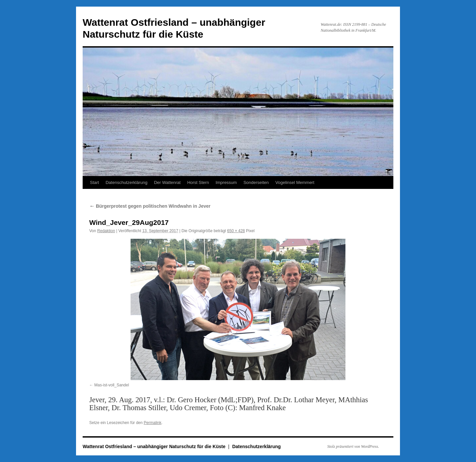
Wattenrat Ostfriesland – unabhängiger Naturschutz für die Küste (155, 446)
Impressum (226, 182)
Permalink (153, 423)
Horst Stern (198, 182)
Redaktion (106, 231)
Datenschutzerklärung (126, 182)
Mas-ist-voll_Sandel (112, 385)
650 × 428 (236, 231)
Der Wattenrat (167, 182)
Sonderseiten (256, 182)
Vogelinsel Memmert (295, 182)
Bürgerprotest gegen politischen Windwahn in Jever (150, 206)
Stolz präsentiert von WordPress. (353, 446)
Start (94, 182)
